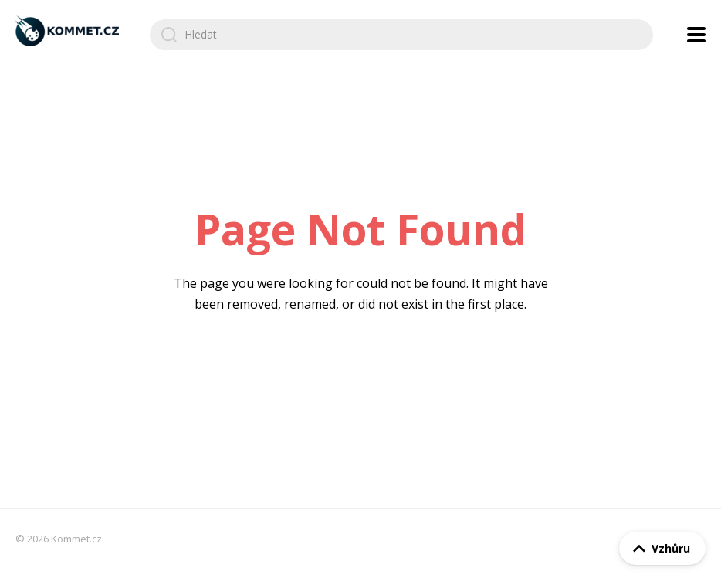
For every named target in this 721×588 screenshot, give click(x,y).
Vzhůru (658, 549)
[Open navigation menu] (696, 35)
